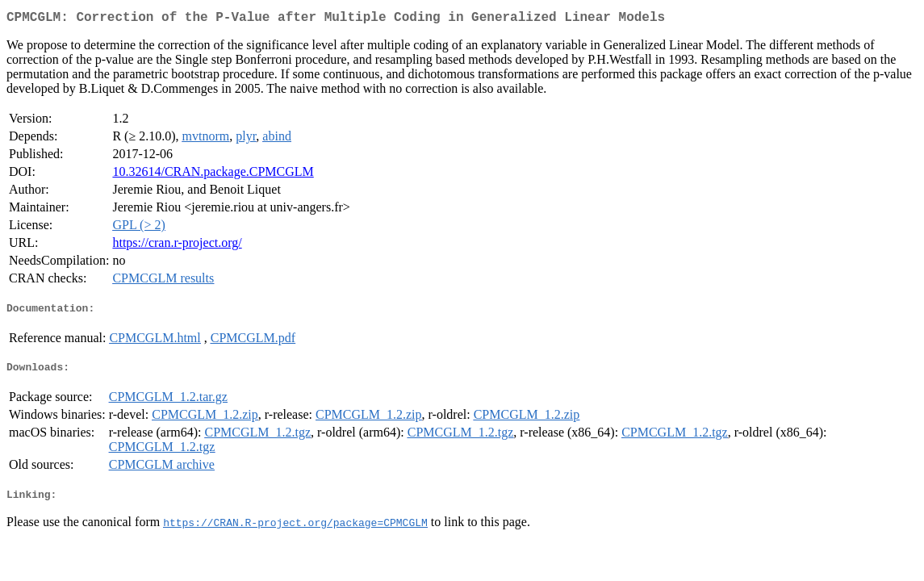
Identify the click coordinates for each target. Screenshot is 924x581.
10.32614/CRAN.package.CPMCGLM (213, 175)
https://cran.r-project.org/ (177, 246)
